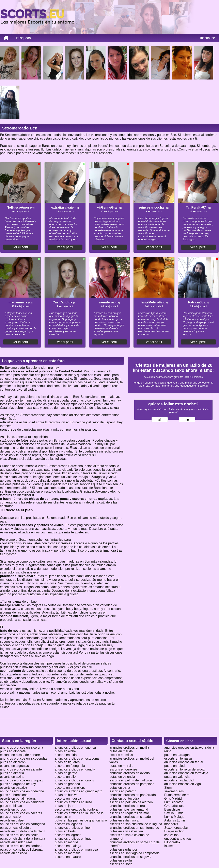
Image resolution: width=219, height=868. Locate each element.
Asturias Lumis (175, 820)
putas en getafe (66, 773)
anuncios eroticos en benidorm (22, 802)
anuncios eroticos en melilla (130, 748)
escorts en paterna (123, 791)
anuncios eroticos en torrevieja (186, 773)
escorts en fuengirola (70, 766)
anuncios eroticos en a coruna (22, 748)
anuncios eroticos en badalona (22, 791)
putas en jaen (64, 806)
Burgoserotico (174, 831)
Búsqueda (24, 38)
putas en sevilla (121, 860)
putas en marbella (68, 853)
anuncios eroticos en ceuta (19, 835)
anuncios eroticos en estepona (77, 758)
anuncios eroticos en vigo (183, 784)
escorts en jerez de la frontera (76, 809)
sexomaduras (174, 791)
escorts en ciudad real (16, 842)
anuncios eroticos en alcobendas (24, 758)
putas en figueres (67, 762)
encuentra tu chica (178, 839)
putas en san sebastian (126, 831)
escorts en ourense (123, 769)
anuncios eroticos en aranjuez (22, 780)
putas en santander (123, 849)
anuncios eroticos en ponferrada (133, 795)
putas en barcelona (14, 795)
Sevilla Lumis (174, 813)
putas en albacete (13, 751)
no (187, 420)
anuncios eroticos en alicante (21, 769)
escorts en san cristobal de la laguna (136, 824)
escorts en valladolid (179, 780)
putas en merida (121, 751)
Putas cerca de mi (177, 795)
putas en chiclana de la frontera (23, 839)
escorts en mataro (68, 857)
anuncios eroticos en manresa (76, 849)
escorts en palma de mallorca (131, 780)
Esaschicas (173, 809)
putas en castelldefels (16, 828)
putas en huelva (66, 795)
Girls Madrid (173, 799)
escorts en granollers (70, 788)
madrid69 (171, 824)
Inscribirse (208, 38)
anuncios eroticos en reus (128, 806)
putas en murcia (121, 766)
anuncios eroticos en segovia (130, 857)
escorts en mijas (121, 755)
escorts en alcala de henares (21, 755)
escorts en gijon (66, 777)
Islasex (169, 846)
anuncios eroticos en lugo (73, 839)
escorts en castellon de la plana (23, 831)
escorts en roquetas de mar (129, 813)
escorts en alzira (12, 777)
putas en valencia (177, 777)
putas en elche (65, 751)
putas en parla (120, 788)
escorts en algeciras (14, 766)
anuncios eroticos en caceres (21, 813)
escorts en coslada (13, 853)
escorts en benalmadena (18, 799)
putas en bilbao (11, 806)
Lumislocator (174, 802)
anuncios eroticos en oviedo (130, 773)
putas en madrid (66, 842)
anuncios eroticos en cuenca (75, 748)
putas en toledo (175, 766)
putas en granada (67, 784)
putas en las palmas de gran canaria (81, 820)
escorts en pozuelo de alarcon (131, 802)
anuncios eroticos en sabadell (131, 817)
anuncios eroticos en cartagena (22, 824)
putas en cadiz (10, 817)
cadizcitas (171, 835)
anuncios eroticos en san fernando (134, 828)
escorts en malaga (68, 846)
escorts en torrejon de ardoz (184, 769)
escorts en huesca (68, 799)
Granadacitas (174, 806)
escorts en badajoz (14, 788)
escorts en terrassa (178, 758)
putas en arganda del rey (18, 784)
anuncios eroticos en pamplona (132, 784)
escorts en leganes (68, 824)
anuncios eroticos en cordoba (21, 846)
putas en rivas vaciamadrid (129, 809)
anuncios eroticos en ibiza (73, 802)
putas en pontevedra (124, 799)
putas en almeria (12, 773)
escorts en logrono (68, 835)
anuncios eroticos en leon (73, 828)
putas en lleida (65, 831)
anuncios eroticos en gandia (75, 769)
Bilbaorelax (172, 842)
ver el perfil (21, 247)
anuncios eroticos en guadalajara (79, 791)
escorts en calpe (12, 820)
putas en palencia (122, 777)
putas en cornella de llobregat (21, 849)
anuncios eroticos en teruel (184, 762)
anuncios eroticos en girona (75, 780)
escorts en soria (121, 864)
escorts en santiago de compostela (135, 853)
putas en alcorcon (13, 762)
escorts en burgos (13, 809)
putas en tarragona (178, 755)
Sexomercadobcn (177, 828)
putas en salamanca (124, 820)
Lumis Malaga (174, 817)
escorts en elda (66, 755)
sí (160, 420)
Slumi (168, 788)
